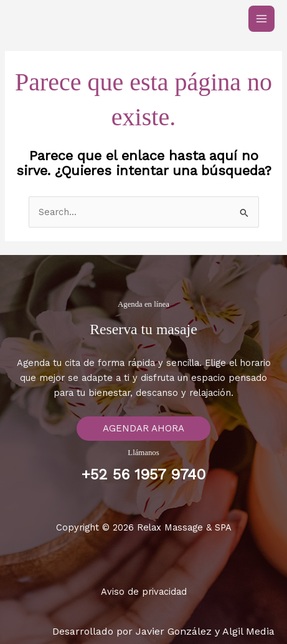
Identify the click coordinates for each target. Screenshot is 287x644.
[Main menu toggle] (261, 19)
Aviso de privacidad (144, 592)
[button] (143, 429)
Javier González (174, 631)
